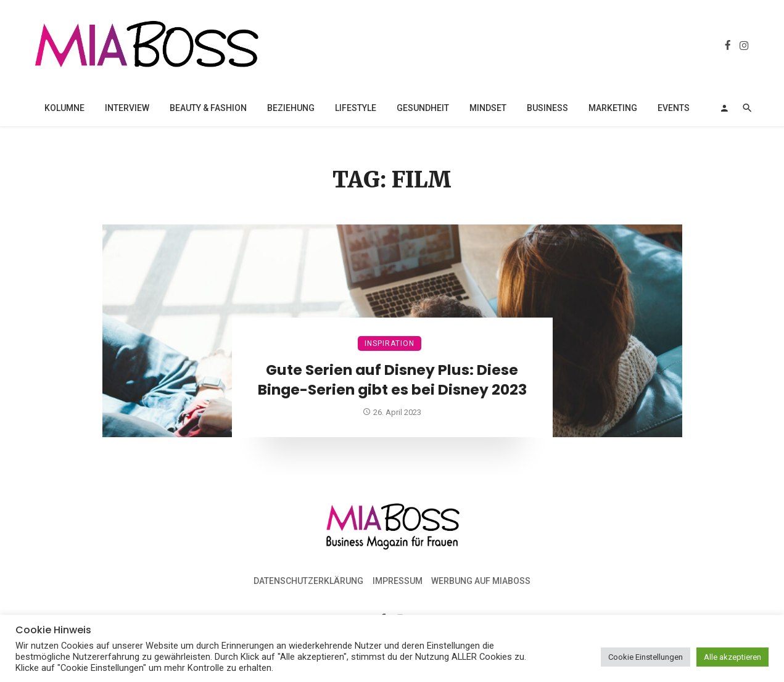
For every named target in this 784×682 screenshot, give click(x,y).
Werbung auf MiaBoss (481, 581)
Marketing (613, 108)
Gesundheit (423, 108)
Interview (127, 108)
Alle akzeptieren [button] (732, 657)
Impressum (398, 581)
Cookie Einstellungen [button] (646, 657)
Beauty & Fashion (208, 108)
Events (674, 108)
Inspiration (390, 343)
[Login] (724, 108)
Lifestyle (356, 108)
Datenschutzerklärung (308, 581)
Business (547, 108)
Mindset (488, 108)
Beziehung (291, 108)
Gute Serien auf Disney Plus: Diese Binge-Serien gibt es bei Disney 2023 (392, 380)
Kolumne (64, 108)
